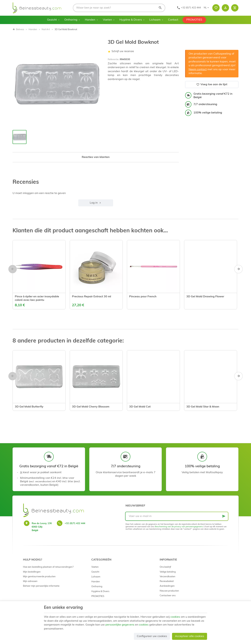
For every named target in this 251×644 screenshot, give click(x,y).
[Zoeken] (160, 8)
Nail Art (46, 30)
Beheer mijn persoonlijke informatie (41, 586)
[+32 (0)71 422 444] (189, 8)
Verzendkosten (168, 577)
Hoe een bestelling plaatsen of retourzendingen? (48, 567)
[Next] (238, 269)
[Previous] (13, 269)
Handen (90, 20)
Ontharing (71, 20)
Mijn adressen (30, 581)
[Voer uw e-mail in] (177, 516)
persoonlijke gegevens (120, 625)
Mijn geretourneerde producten (39, 577)
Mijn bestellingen (32, 572)
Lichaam (155, 20)
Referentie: (113, 60)
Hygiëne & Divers (131, 20)
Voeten (107, 20)
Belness (18, 30)
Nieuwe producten (169, 591)
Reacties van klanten (96, 157)
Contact (173, 20)
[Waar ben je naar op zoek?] (119, 8)
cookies (175, 617)
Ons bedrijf (165, 567)
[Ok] (224, 516)
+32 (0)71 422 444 (75, 523)
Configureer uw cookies (152, 636)
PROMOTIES (194, 20)
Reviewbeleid (167, 581)
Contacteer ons (168, 596)
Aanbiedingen (167, 586)
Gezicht (52, 20)
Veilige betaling (168, 572)
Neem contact (198, 70)
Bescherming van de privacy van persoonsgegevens (179, 527)
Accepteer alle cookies (190, 636)
